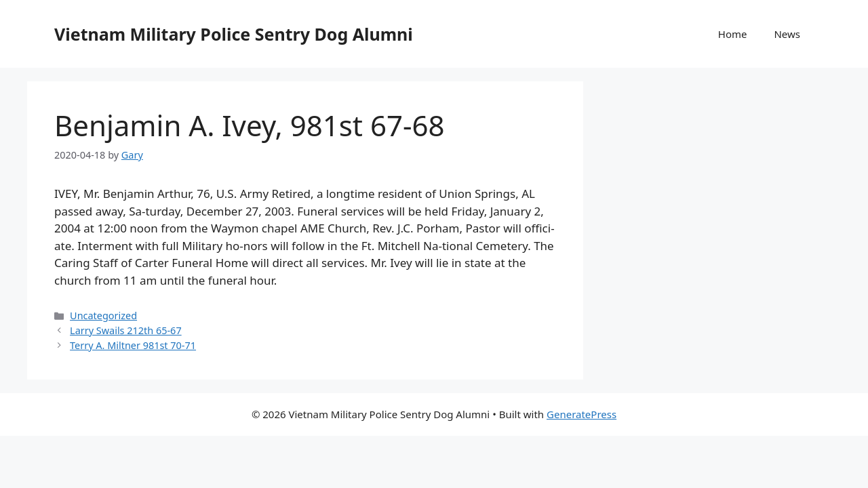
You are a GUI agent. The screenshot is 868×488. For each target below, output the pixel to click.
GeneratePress (581, 414)
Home (733, 34)
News (787, 34)
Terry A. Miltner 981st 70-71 (133, 345)
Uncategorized (103, 316)
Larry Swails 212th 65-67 (126, 330)
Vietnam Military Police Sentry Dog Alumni (234, 34)
